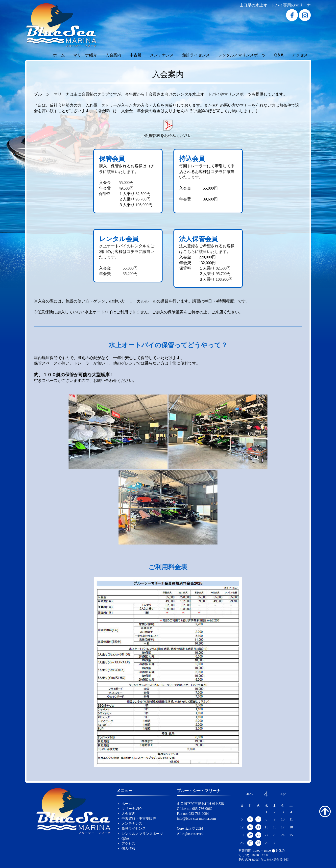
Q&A (279, 55)
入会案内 (113, 55)
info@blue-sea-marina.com (196, 818)
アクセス (300, 55)
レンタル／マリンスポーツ (242, 55)
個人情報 (128, 848)
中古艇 (136, 55)
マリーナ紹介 (85, 55)
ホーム (59, 55)
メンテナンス (162, 55)
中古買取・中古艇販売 (139, 818)
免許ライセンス (196, 55)
